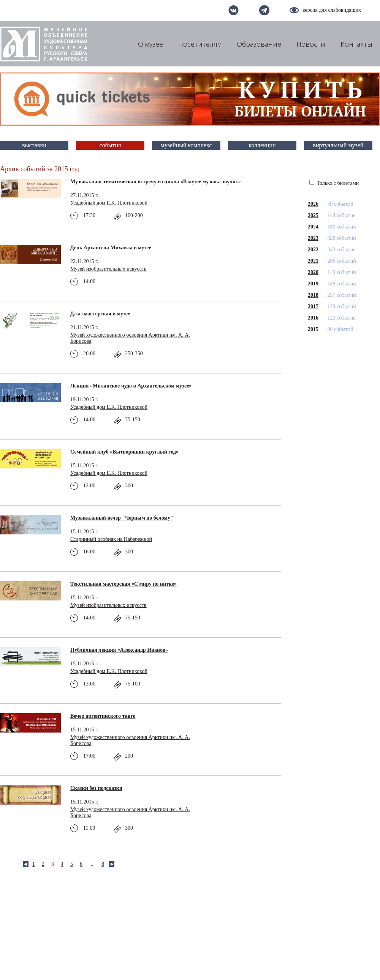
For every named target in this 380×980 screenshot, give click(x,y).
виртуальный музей (338, 145)
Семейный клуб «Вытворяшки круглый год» (124, 452)
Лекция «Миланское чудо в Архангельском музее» (131, 386)
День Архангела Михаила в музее (111, 248)
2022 (313, 250)
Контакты (356, 44)
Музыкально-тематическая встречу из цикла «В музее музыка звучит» (156, 182)
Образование (259, 44)
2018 (313, 295)
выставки (34, 145)
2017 (313, 306)
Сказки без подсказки (96, 788)
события (110, 145)
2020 (313, 272)
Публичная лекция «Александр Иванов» (119, 650)
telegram (264, 10)
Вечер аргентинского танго (103, 716)
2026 (313, 204)
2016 (313, 318)
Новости (311, 44)
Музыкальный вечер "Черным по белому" (122, 518)
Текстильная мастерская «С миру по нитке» (123, 584)
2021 (313, 261)
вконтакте (234, 10)
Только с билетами (334, 183)
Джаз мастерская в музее (100, 314)
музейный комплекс (186, 145)
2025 (313, 215)
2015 (313, 329)
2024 (313, 227)
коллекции (262, 145)
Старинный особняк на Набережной (111, 539)
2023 (313, 238)
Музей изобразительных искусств (108, 269)
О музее (150, 44)
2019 (313, 284)
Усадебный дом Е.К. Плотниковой (109, 203)
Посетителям (200, 44)
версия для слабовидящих (332, 10)
